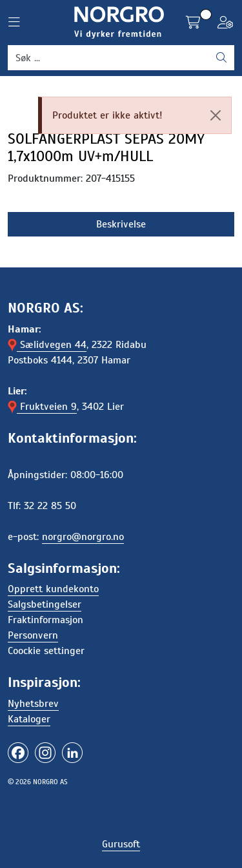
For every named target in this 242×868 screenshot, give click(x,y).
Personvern (33, 635)
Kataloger (29, 719)
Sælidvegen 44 (47, 345)
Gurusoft (121, 844)
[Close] (216, 115)
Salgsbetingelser (45, 604)
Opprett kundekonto (53, 589)
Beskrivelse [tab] (121, 224)
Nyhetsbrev (33, 704)
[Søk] (108, 58)
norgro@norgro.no (83, 537)
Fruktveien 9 (42, 407)
